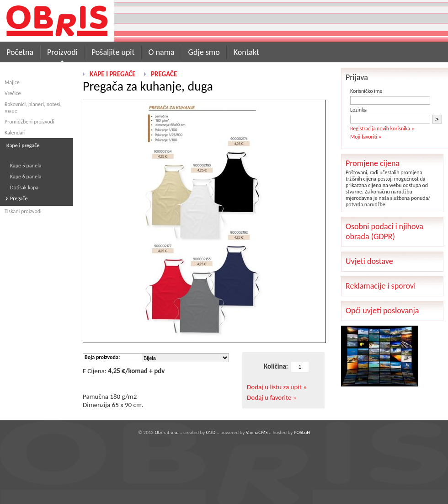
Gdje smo (204, 52)
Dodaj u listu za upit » (277, 387)
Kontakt (246, 52)
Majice (12, 82)
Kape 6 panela (26, 177)
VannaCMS (257, 432)
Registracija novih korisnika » (382, 129)
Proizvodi (62, 52)
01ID (211, 432)
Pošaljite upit (113, 52)
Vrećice (13, 93)
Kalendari (15, 133)
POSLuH (302, 432)
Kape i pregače (113, 74)
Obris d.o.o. (166, 432)
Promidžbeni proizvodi (29, 122)
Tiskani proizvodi (23, 211)
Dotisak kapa (24, 188)
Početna (20, 52)
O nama (162, 52)
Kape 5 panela (26, 166)
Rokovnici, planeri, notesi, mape (33, 107)
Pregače (19, 198)
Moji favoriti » (366, 137)
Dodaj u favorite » (272, 397)
